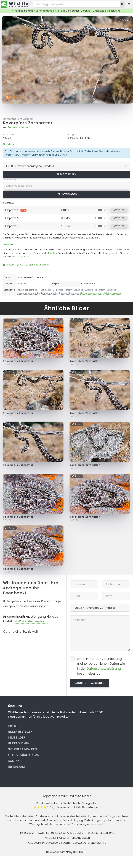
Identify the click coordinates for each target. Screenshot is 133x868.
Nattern (68, 290)
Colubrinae (112, 290)
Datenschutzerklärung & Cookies (61, 833)
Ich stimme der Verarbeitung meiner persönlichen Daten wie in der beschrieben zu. (101, 666)
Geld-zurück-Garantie (26, 755)
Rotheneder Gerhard (19, 127)
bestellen (119, 210)
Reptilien (22, 284)
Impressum (27, 833)
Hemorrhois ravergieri (18, 119)
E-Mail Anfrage (21, 257)
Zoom (124, 20)
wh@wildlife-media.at (31, 621)
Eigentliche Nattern (96, 290)
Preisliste (53, 253)
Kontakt (9, 265)
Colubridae (79, 290)
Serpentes (58, 290)
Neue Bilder (17, 738)
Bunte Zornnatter (50, 293)
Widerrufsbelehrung (101, 833)
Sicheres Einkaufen (38, 265)
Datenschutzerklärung (104, 669)
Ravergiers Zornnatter (28, 123)
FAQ (20, 265)
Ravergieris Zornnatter (29, 293)
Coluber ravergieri (112, 293)
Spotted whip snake (69, 293)
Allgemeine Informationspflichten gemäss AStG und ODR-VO (67, 843)
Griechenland (88, 284)
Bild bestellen (67, 174)
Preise (13, 726)
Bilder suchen (19, 743)
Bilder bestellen (20, 732)
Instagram (16, 767)
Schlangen (46, 290)
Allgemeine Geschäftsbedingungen (67, 838)
